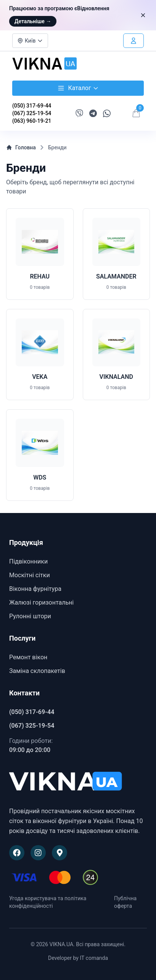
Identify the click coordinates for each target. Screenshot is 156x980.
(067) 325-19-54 (32, 113)
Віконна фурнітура (35, 589)
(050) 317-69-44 (32, 106)
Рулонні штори (30, 616)
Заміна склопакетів (37, 671)
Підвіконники (28, 561)
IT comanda (94, 958)
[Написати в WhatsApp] (107, 113)
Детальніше (33, 21)
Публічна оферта (125, 902)
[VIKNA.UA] (78, 782)
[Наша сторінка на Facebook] (17, 853)
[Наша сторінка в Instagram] (38, 853)
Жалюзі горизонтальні (41, 602)
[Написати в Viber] (79, 113)
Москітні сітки (30, 575)
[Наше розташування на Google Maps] (60, 853)
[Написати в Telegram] (93, 113)
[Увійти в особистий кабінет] (133, 41)
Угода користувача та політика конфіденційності (48, 902)
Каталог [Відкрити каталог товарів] (78, 88)
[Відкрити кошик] (136, 113)
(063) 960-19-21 (32, 121)
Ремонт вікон (28, 657)
